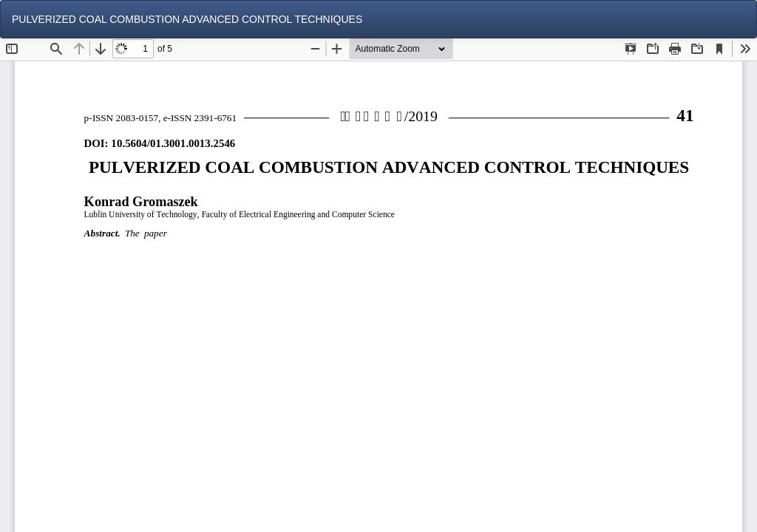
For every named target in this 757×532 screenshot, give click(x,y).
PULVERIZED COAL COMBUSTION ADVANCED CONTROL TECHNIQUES (187, 19)
